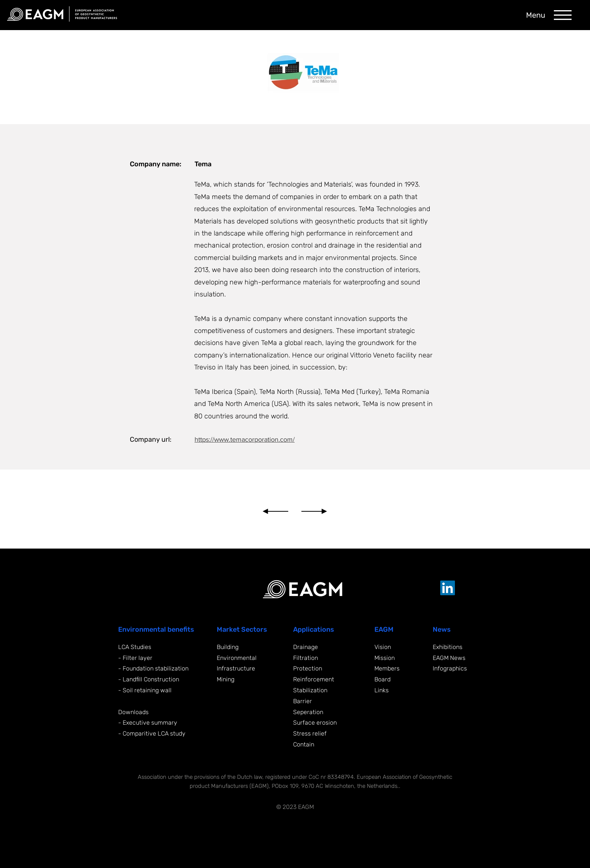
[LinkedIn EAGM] (448, 588)
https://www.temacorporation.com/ (245, 439)
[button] (563, 15)
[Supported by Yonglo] (437, 806)
